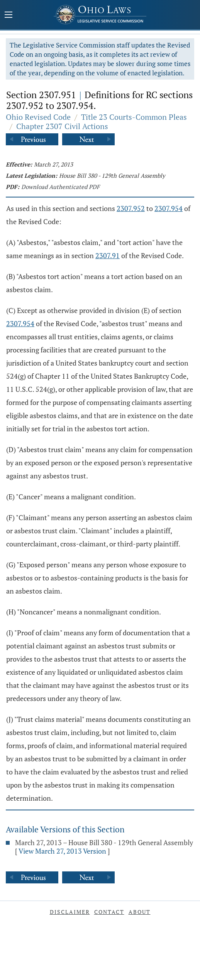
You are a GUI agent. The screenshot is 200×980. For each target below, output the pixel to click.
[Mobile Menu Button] (8, 15)
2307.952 (131, 208)
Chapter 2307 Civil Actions (62, 126)
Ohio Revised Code (38, 117)
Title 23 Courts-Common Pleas (134, 117)
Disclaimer (70, 912)
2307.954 (169, 208)
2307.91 (108, 255)
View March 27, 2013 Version (62, 851)
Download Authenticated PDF (60, 187)
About (140, 912)
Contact (109, 912)
